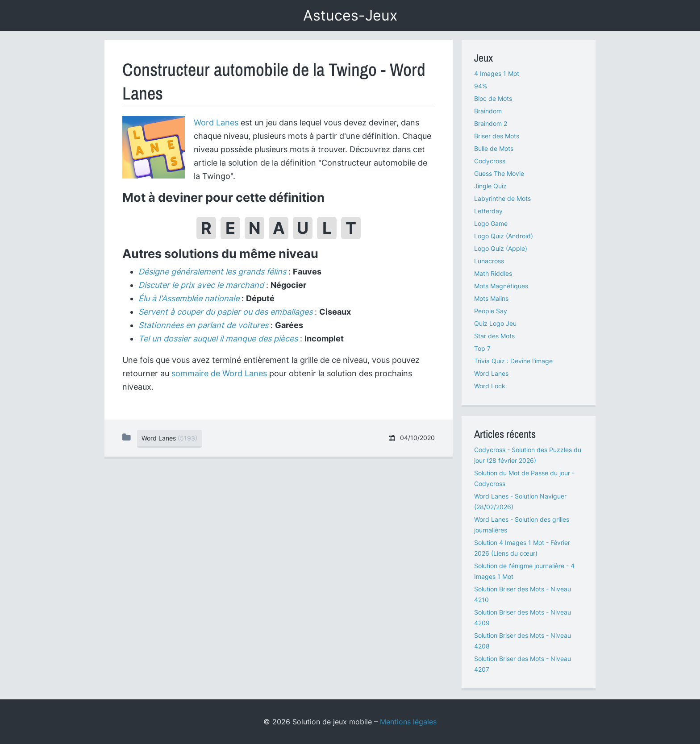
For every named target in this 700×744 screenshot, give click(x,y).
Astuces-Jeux (350, 15)
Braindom (488, 111)
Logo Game (491, 223)
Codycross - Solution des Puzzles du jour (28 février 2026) (528, 455)
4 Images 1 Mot (497, 73)
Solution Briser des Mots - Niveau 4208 (523, 641)
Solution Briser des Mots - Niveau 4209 (523, 617)
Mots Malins (491, 298)
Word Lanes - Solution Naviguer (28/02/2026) (520, 501)
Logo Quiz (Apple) (501, 248)
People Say (491, 311)
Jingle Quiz (490, 186)
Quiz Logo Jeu (495, 323)
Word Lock (490, 386)
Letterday (488, 211)
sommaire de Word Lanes (219, 373)
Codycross (490, 161)
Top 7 (482, 348)
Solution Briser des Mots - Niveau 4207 (523, 664)
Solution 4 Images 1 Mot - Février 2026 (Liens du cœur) (522, 548)
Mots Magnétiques (501, 286)
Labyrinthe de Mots (502, 198)
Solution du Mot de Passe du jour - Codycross (524, 478)
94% (481, 86)
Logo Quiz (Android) (504, 236)
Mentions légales (408, 722)
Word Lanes (216, 123)
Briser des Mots (497, 136)
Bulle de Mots (494, 148)
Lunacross (489, 261)
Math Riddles (493, 273)
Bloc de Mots (493, 98)
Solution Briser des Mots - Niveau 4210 (523, 594)
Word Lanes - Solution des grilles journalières (522, 525)
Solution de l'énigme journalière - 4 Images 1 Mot (524, 571)
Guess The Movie (499, 173)
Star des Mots (494, 336)
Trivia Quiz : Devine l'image (513, 361)
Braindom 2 (491, 123)
